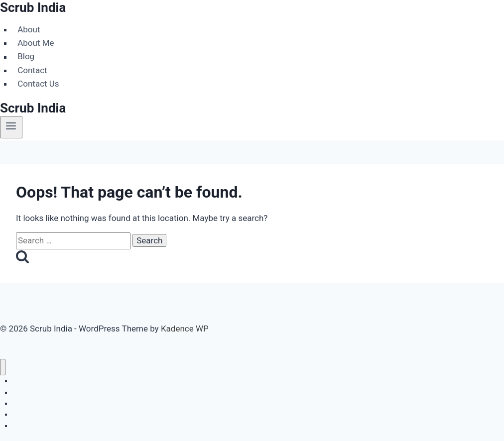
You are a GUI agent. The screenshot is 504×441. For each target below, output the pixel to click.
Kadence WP (185, 329)
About (29, 29)
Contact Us (38, 84)
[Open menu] (11, 127)
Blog (26, 57)
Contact (32, 70)
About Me (36, 43)
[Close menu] (3, 367)
